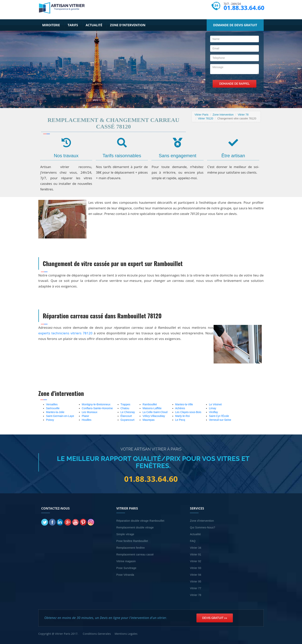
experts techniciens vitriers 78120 (65, 333)
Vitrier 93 (196, 568)
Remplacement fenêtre (131, 548)
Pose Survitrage (126, 568)
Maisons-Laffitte (152, 408)
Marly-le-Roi (182, 416)
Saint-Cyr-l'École (219, 416)
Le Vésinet (215, 404)
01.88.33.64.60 (244, 8)
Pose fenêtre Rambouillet (132, 541)
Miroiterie (51, 25)
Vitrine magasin (126, 561)
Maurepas (148, 420)
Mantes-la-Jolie (55, 412)
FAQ (193, 541)
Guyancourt (128, 420)
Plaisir (86, 416)
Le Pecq (180, 420)
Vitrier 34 (196, 548)
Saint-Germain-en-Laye (60, 416)
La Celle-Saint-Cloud (155, 412)
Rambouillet (150, 404)
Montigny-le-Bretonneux (96, 404)
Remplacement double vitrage (135, 527)
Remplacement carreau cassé (135, 554)
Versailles (52, 404)
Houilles (87, 420)
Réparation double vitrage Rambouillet (140, 521)
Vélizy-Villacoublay (154, 416)
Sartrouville (53, 408)
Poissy (50, 420)
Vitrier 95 (196, 581)
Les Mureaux (90, 412)
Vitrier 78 (243, 115)
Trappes (125, 404)
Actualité (94, 25)
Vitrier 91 (196, 554)
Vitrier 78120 (206, 118)
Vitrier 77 (196, 588)
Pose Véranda (125, 575)
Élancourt (126, 416)
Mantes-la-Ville (184, 404)
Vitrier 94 (196, 575)
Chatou (125, 408)
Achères (180, 408)
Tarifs (73, 25)
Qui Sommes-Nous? (203, 527)
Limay (213, 408)
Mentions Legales (126, 634)
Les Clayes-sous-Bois (188, 412)
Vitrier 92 (196, 561)
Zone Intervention (223, 115)
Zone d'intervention (128, 25)
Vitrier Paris (201, 115)
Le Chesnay (128, 412)
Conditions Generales (97, 634)
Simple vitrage (125, 534)
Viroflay (213, 412)
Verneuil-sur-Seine (220, 420)
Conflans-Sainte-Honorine (97, 408)
